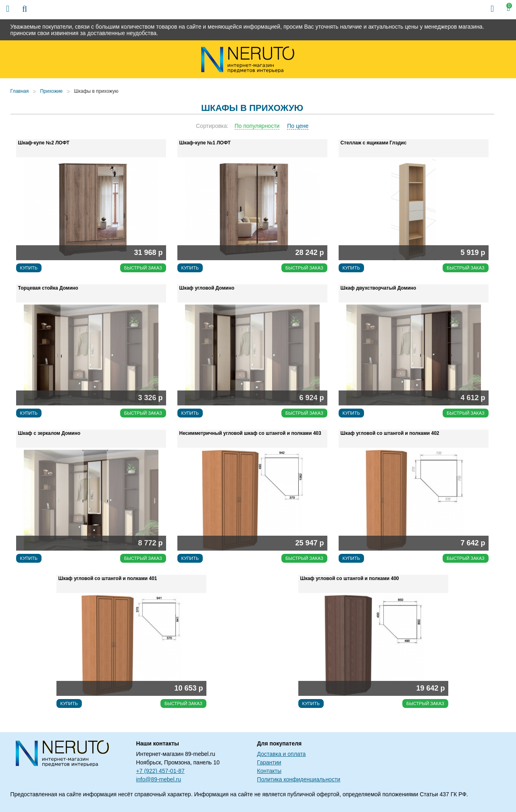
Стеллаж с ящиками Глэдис (374, 143)
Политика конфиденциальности (299, 779)
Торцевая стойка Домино (48, 288)
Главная (20, 91)
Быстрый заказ (143, 268)
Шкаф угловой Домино (207, 288)
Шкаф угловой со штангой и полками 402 (390, 433)
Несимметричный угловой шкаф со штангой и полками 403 (250, 433)
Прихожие (51, 91)
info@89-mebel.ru (159, 779)
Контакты (269, 771)
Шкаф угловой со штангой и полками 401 (108, 578)
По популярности (257, 126)
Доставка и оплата (282, 754)
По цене (298, 126)
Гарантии (269, 762)
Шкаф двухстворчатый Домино (379, 288)
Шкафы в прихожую (96, 91)
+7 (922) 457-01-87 (160, 771)
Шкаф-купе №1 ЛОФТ (205, 143)
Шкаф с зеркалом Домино (49, 433)
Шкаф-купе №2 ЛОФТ (44, 143)
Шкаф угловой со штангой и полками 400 (350, 578)
